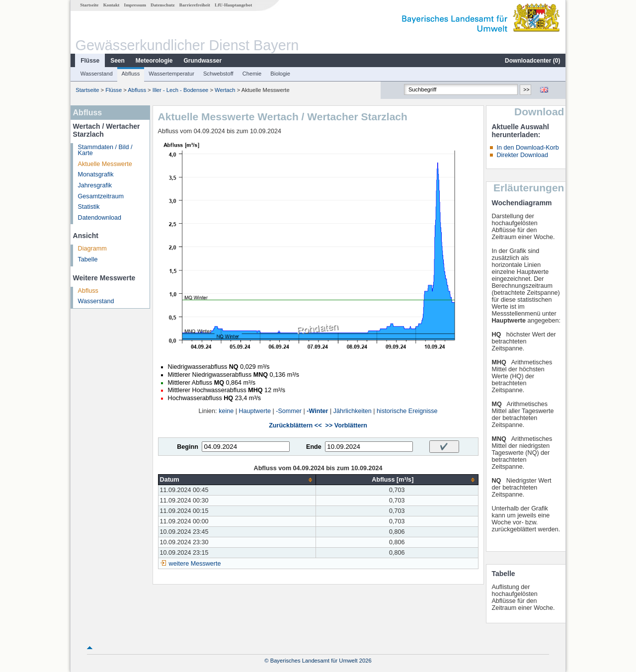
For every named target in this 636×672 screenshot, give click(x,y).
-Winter (317, 411)
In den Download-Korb (527, 148)
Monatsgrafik (96, 174)
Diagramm (92, 249)
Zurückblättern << (295, 425)
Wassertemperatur (171, 74)
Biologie (280, 74)
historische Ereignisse (407, 411)
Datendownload (100, 218)
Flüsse (90, 61)
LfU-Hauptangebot (233, 5)
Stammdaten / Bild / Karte (105, 150)
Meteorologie (154, 61)
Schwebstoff (218, 74)
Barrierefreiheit (195, 5)
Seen (118, 61)
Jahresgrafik (95, 185)
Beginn (188, 447)
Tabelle (88, 259)
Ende (314, 447)
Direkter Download (522, 155)
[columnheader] (237, 480)
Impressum (135, 5)
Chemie (252, 74)
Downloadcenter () (532, 61)
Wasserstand (97, 74)
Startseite (89, 5)
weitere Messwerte (195, 564)
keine (226, 411)
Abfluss (131, 74)
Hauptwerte (255, 411)
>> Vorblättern (346, 425)
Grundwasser (203, 61)
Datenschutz (163, 5)
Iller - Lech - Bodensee (181, 90)
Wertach (225, 90)
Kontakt (112, 5)
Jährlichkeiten (353, 411)
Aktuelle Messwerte (105, 164)
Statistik (89, 207)
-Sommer (289, 411)
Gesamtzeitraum (101, 196)
